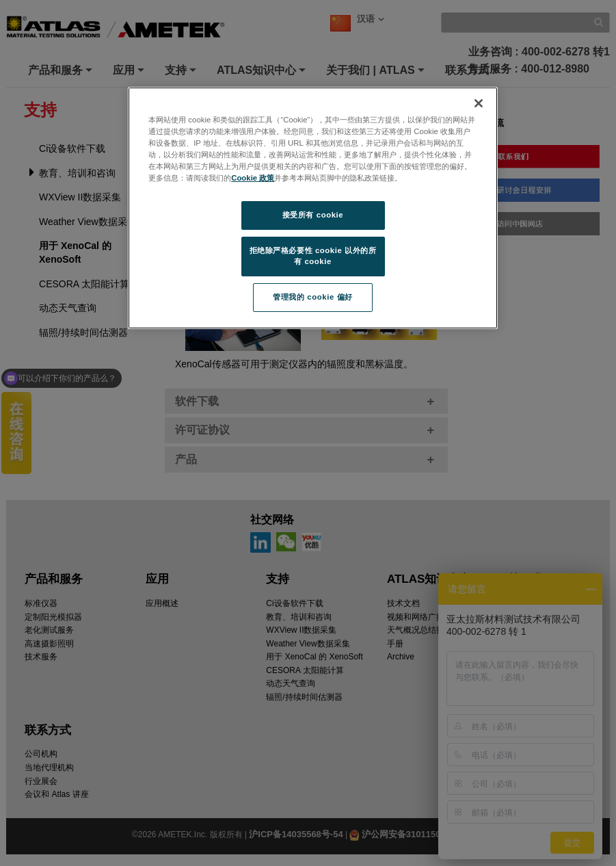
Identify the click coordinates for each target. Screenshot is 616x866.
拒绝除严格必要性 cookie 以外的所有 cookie (313, 256)
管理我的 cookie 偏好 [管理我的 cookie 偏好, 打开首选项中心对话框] (312, 297)
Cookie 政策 (253, 178)
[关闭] (479, 103)
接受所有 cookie (313, 215)
